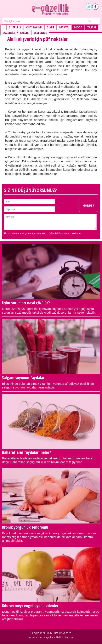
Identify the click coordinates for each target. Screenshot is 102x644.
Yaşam (92, 27)
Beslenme (40, 33)
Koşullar (49, 638)
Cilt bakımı (34, 27)
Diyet (50, 27)
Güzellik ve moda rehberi (51, 9)
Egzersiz (9, 33)
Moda (78, 27)
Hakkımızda (35, 638)
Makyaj (64, 27)
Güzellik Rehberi (62, 633)
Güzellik (15, 27)
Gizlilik (59, 638)
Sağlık (24, 33)
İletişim (69, 638)
